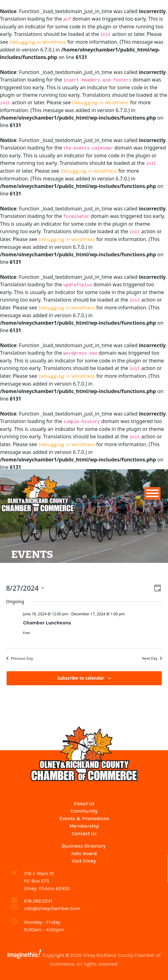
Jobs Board (84, 853)
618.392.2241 (38, 901)
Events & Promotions (84, 818)
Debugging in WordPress (38, 42)
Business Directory (84, 846)
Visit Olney (84, 861)
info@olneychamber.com (52, 908)
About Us (84, 803)
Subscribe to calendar (80, 678)
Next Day (152, 658)
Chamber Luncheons (47, 623)
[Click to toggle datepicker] (25, 588)
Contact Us (84, 833)
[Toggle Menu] (152, 493)
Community (84, 811)
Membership (84, 826)
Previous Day (20, 658)
